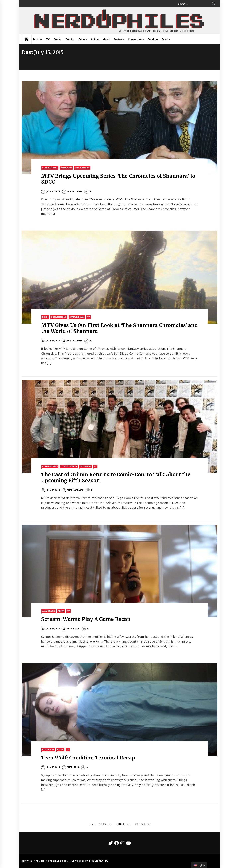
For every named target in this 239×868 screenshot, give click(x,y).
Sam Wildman (82, 168)
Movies (38, 39)
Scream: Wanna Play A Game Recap (86, 619)
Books (58, 39)
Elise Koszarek (69, 466)
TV (48, 39)
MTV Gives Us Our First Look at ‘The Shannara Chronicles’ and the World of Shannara (119, 328)
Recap (61, 611)
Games (83, 39)
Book (45, 317)
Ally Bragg (49, 611)
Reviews (119, 39)
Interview (66, 168)
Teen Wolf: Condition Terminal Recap (88, 758)
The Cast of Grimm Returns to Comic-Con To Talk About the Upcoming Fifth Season (116, 477)
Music (106, 39)
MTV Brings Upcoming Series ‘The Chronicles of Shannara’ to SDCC (118, 179)
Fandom (153, 39)
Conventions (136, 39)
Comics (70, 39)
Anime (95, 39)
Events (166, 39)
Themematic (99, 861)
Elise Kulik (48, 749)
